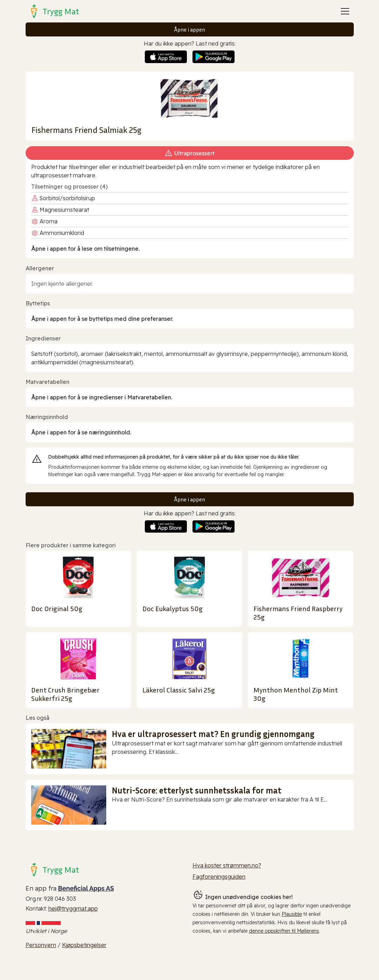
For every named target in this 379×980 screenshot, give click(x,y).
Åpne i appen (189, 29)
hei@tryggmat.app (73, 908)
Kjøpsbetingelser (84, 945)
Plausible (292, 914)
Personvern (41, 945)
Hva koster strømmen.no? (227, 865)
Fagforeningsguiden (219, 877)
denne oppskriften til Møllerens (284, 931)
